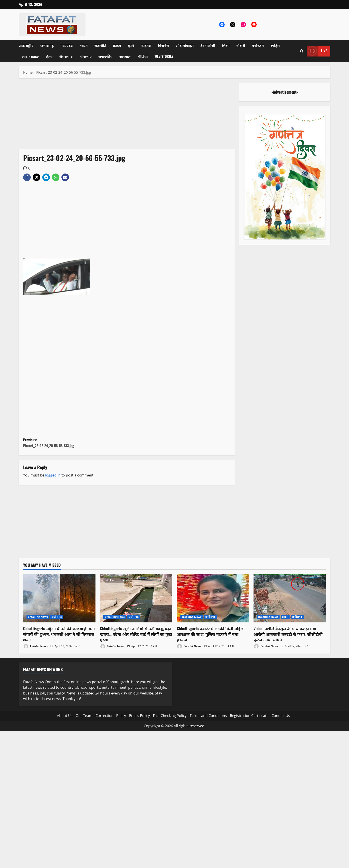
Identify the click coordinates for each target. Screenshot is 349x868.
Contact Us (281, 716)
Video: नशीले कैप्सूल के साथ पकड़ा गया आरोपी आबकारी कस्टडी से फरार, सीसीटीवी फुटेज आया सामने (288, 634)
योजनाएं (86, 56)
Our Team (84, 716)
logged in (53, 475)
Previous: (75, 443)
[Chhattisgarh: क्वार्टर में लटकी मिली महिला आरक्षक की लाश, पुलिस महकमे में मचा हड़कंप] (213, 598)
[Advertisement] (127, 116)
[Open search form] (302, 51)
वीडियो (143, 56)
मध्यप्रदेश (67, 45)
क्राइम (117, 45)
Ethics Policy (139, 716)
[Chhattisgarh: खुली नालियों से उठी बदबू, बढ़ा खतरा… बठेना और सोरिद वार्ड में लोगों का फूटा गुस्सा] (136, 598)
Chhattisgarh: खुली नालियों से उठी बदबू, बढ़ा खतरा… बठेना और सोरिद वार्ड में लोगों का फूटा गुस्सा (136, 634)
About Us (65, 716)
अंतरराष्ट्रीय (26, 45)
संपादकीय (106, 56)
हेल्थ (49, 56)
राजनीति (100, 45)
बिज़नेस (163, 45)
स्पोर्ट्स (275, 45)
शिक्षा (226, 45)
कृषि (131, 45)
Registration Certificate (249, 716)
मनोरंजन (258, 45)
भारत (84, 45)
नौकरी (241, 45)
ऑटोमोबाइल (185, 45)
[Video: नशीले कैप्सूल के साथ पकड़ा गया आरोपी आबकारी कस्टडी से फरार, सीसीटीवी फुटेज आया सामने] (290, 598)
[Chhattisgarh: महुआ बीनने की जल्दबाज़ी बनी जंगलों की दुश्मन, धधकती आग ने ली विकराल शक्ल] (59, 598)
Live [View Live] (317, 51)
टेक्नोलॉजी (208, 45)
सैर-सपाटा (66, 56)
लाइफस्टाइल (31, 56)
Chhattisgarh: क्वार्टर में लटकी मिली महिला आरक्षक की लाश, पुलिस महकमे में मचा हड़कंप (211, 634)
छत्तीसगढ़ (47, 45)
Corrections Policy (111, 716)
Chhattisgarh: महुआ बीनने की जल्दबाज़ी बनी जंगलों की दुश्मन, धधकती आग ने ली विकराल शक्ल (59, 634)
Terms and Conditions (208, 716)
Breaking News (38, 617)
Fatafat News (35, 646)
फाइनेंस (146, 45)
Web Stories (164, 56)
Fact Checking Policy (170, 716)
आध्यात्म (125, 56)
